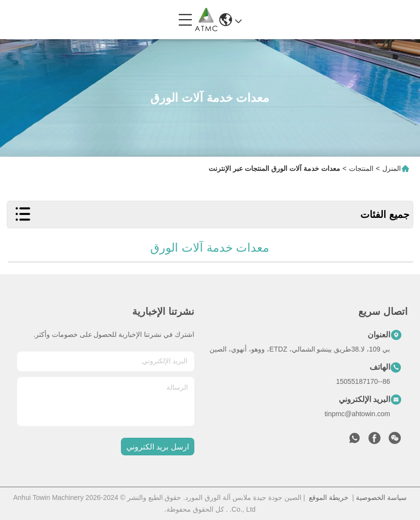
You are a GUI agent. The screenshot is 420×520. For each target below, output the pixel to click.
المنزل (392, 168)
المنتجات (361, 168)
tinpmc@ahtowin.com (357, 414)
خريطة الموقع (329, 497)
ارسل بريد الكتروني (158, 447)
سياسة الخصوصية (381, 497)
